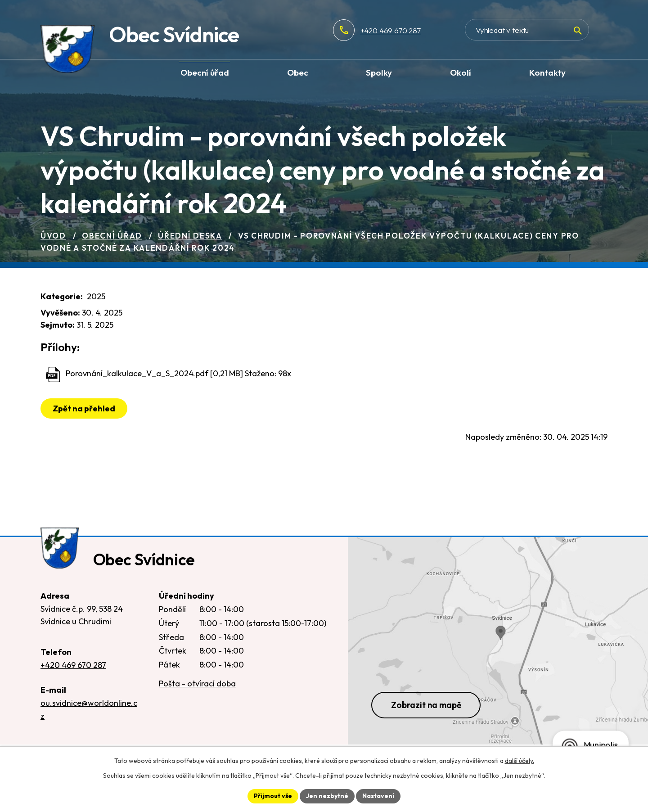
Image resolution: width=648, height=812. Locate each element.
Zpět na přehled (84, 408)
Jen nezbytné (327, 796)
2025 (96, 296)
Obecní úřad (112, 236)
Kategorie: (62, 296)
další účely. (520, 761)
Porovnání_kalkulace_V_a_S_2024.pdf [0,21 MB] (154, 373)
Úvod (53, 236)
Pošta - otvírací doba (197, 684)
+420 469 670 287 (420, 30)
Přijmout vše (273, 796)
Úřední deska (190, 236)
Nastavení (378, 796)
